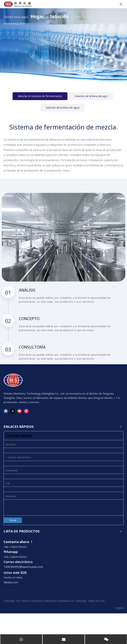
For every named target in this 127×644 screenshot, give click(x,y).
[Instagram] (26, 411)
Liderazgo (81, 601)
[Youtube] (19, 411)
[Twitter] (13, 411)
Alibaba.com (11, 582)
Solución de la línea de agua (63, 107)
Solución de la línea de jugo (91, 96)
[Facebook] (6, 411)
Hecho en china (13, 577)
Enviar (13, 520)
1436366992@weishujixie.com (23, 567)
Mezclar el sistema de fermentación (40, 96)
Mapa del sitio (97, 601)
